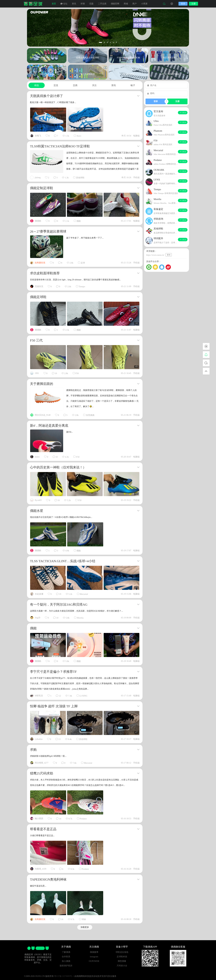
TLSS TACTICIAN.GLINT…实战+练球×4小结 (63, 561)
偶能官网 (115, 4)
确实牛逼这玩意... (38, 886)
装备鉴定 (158, 209)
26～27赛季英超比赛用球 (48, 231)
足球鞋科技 (122, 957)
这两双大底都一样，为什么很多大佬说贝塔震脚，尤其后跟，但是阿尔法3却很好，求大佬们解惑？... (76, 611)
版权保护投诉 (66, 966)
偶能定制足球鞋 (42, 188)
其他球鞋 (80, 178)
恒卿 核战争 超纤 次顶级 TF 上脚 (54, 706)
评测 (83, 4)
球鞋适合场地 (122, 952)
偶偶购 (38, 221)
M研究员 (39, 696)
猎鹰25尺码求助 (42, 773)
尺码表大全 (122, 966)
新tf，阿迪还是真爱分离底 (49, 426)
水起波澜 (39, 594)
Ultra (156, 121)
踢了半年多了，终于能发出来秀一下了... (85, 238)
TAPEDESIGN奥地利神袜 (48, 879)
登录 (183, 4)
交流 (56, 85)
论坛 (64, 4)
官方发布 (158, 111)
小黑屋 (144, 4)
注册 (193, 4)
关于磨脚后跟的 (42, 384)
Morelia (80, 618)
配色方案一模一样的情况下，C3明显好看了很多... (53, 102)
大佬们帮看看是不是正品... (42, 836)
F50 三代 (36, 340)
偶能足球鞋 (38, 297)
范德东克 (39, 286)
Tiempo (82, 287)
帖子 (133, 85)
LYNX (157, 180)
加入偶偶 (66, 961)
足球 (83, 263)
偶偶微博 (94, 952)
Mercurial (84, 594)
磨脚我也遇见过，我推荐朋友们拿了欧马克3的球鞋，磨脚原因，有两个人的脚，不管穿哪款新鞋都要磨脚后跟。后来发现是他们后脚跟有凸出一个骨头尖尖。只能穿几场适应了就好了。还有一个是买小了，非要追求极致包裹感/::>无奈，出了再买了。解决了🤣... (102, 398)
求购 (33, 750)
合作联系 (66, 957)
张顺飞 (38, 136)
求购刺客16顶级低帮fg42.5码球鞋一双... (48, 756)
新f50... (70, 432)
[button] (100, 42)
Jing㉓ (38, 618)
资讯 (74, 4)
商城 (126, 4)
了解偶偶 (66, 952)
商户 (135, 4)
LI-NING (83, 696)
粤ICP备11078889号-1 (64, 976)
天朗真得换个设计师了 (46, 96)
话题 (91, 4)
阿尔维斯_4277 (42, 763)
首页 (54, 4)
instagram (94, 957)
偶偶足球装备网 (33, 4)
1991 (37, 373)
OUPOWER (94, 961)
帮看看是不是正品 (43, 829)
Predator (83, 819)
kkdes (37, 457)
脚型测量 (122, 961)
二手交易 (102, 4)
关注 (94, 85)
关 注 (183, 113)
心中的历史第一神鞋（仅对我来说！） (58, 467)
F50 (77, 373)
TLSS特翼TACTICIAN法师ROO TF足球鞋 (60, 146)
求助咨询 (158, 219)
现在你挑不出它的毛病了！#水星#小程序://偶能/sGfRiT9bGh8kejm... (61, 517)
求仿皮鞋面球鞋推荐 (45, 273)
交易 (75, 85)
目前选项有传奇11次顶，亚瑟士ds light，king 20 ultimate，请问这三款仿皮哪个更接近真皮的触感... (75, 280)
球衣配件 (158, 238)
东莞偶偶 (90, 415)
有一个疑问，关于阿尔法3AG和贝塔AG (59, 604)
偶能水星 (37, 511)
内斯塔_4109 (41, 869)
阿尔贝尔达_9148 (43, 415)
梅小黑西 (39, 819)
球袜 (84, 919)
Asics (79, 136)
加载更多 (85, 927)
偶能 (79, 221)
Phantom (158, 131)
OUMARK (159, 170)
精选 (37, 85)
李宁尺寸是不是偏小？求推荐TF (53, 672)
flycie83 (38, 500)
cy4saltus (39, 739)
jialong (38, 178)
